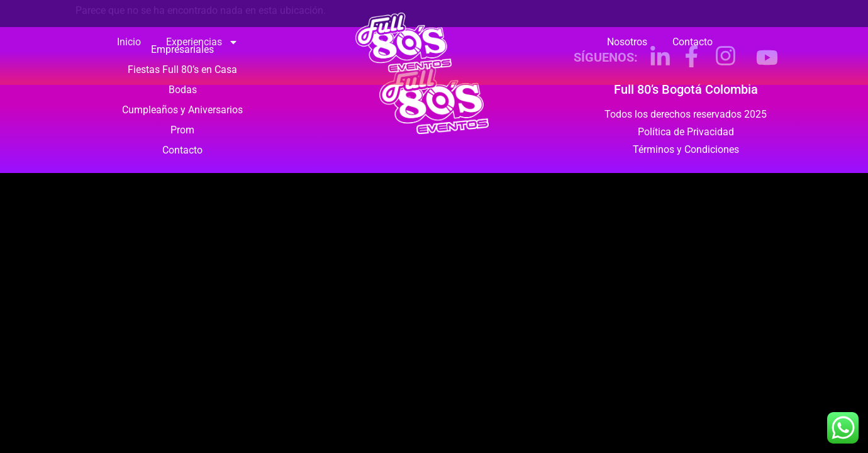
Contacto (693, 42)
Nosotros (627, 42)
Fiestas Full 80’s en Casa (182, 70)
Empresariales (182, 49)
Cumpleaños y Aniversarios (182, 110)
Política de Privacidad (686, 132)
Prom (182, 130)
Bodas (183, 90)
